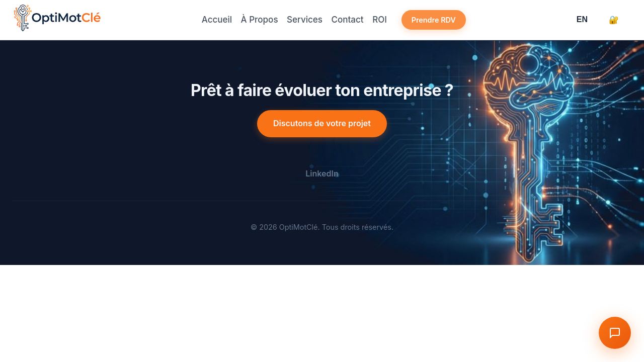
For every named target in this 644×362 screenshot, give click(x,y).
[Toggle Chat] (613, 331)
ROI (387, 20)
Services (304, 20)
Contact (350, 20)
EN (582, 19)
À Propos (255, 20)
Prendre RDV (444, 20)
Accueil (209, 20)
